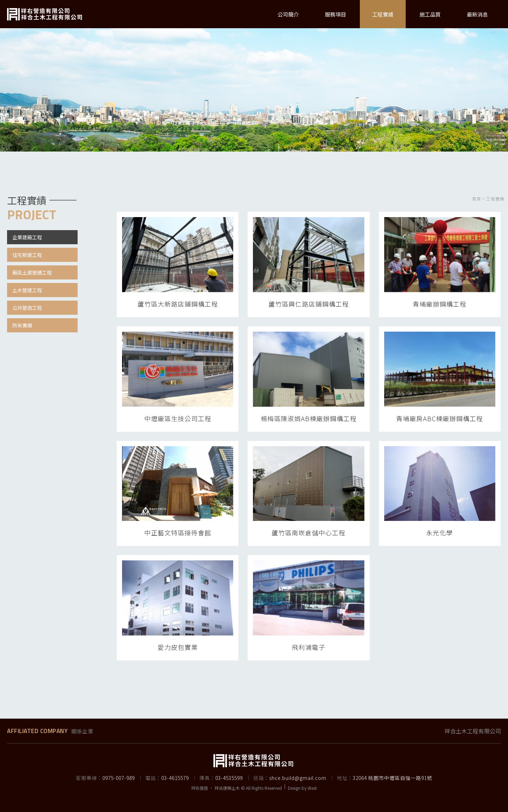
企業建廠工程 (27, 237)
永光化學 (440, 533)
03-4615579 (175, 778)
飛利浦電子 (309, 647)
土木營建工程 (27, 290)
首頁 (477, 199)
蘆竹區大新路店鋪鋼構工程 (178, 304)
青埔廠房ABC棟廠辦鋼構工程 (440, 418)
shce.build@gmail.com (298, 778)
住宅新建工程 (27, 255)
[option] (254, 88)
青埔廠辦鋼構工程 (440, 304)
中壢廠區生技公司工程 (178, 418)
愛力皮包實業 (178, 647)
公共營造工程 (27, 308)
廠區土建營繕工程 (32, 272)
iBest (312, 788)
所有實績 (22, 325)
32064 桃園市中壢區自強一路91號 (392, 778)
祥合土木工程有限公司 (473, 731)
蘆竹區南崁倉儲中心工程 (309, 533)
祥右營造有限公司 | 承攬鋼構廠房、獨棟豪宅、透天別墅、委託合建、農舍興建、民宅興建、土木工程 (45, 14)
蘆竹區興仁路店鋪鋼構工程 (309, 304)
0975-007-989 (119, 778)
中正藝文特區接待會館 (178, 533)
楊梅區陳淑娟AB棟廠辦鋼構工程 (309, 418)
